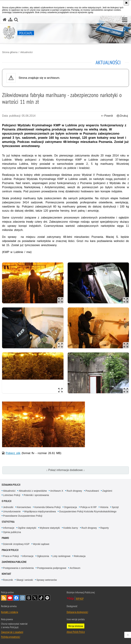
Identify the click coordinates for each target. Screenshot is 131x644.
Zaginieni (107, 491)
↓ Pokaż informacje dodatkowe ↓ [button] (66, 470)
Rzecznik (8, 580)
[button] (125, 20)
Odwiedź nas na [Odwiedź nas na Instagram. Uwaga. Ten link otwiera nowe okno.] (22, 598)
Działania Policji (11, 485)
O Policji (7, 501)
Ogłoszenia (43, 556)
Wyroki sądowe (41, 544)
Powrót (107, 116)
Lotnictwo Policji (12, 495)
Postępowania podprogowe (52, 568)
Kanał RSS (4, 598)
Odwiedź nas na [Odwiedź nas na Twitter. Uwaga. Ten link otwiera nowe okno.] (35, 598)
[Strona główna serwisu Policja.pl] (5, 20)
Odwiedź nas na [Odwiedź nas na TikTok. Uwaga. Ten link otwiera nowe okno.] (41, 598)
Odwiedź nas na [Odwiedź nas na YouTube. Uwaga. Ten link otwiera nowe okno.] (10, 598)
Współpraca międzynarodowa (40, 511)
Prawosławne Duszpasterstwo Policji (23, 516)
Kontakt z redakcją (9, 612)
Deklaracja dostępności (77, 612)
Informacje (9, 528)
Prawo (5, 538)
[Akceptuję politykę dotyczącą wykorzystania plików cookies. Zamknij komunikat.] (126, 3)
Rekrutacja (80, 556)
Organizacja (71, 507)
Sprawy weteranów (47, 580)
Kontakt (6, 574)
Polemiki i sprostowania (36, 495)
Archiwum (75, 568)
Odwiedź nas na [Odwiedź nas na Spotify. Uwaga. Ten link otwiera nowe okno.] (47, 598)
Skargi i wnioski (25, 580)
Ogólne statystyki (27, 528)
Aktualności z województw (33, 491)
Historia (104, 507)
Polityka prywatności (11, 637)
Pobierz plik (13, 453)
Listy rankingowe (61, 556)
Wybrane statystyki (50, 528)
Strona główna (10, 52)
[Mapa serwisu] (10, 20)
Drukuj (122, 116)
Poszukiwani (92, 491)
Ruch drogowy (74, 491)
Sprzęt (115, 507)
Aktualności (26, 52)
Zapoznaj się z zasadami (12, 632)
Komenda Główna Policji (47, 507)
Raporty (105, 528)
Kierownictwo (24, 507)
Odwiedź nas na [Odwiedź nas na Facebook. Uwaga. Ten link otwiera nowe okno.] (16, 598)
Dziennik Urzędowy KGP (16, 544)
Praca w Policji (10, 550)
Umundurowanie (12, 511)
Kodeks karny (71, 528)
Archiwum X (57, 491)
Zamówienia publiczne (14, 562)
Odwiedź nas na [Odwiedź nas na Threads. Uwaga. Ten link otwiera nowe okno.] (29, 598)
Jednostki (8, 507)
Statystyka (8, 522)
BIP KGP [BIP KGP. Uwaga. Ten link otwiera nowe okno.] (80, 599)
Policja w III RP (89, 507)
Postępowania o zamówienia (18, 568)
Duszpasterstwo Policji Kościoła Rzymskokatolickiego (88, 511)
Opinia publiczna (12, 532)
